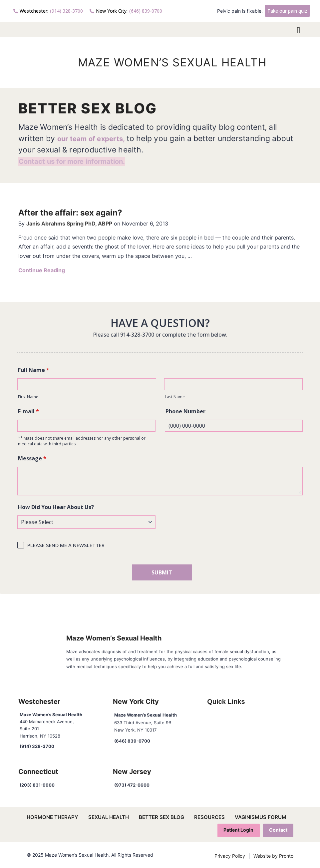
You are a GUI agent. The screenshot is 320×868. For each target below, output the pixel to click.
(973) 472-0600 (132, 785)
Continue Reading (42, 270)
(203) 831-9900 (37, 785)
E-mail (28, 411)
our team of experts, (97, 138)
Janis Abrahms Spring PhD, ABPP (69, 224)
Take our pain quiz (287, 11)
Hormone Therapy (52, 817)
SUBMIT (162, 572)
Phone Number (185, 411)
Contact (278, 830)
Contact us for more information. (80, 161)
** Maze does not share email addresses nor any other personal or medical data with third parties (82, 441)
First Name (28, 397)
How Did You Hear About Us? (56, 507)
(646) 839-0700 (126, 11)
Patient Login (238, 830)
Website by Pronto (273, 856)
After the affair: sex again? (74, 212)
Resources (209, 817)
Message (32, 458)
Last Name (175, 397)
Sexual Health (109, 817)
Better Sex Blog (161, 817)
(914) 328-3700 (48, 11)
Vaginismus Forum (261, 817)
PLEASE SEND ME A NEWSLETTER (66, 545)
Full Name (34, 370)
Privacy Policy (230, 856)
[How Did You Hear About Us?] (86, 522)
